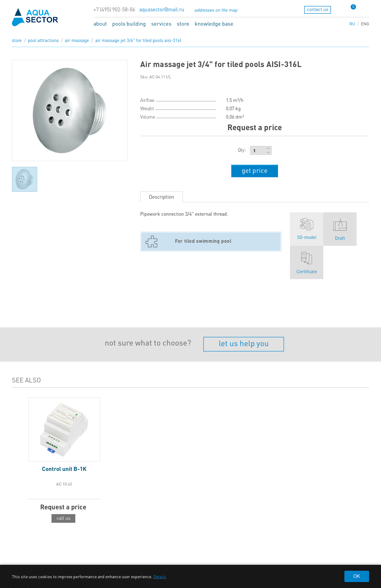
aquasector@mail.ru (162, 9)
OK (357, 576)
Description (161, 197)
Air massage (77, 40)
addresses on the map (216, 10)
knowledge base (214, 23)
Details (160, 576)
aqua (35, 17)
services (161, 23)
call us (64, 518)
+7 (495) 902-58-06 (114, 9)
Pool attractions (43, 40)
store (183, 23)
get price (255, 170)
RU (352, 24)
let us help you (244, 343)
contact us (318, 9)
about (100, 23)
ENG (365, 24)
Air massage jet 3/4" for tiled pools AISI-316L (138, 40)
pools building (129, 23)
